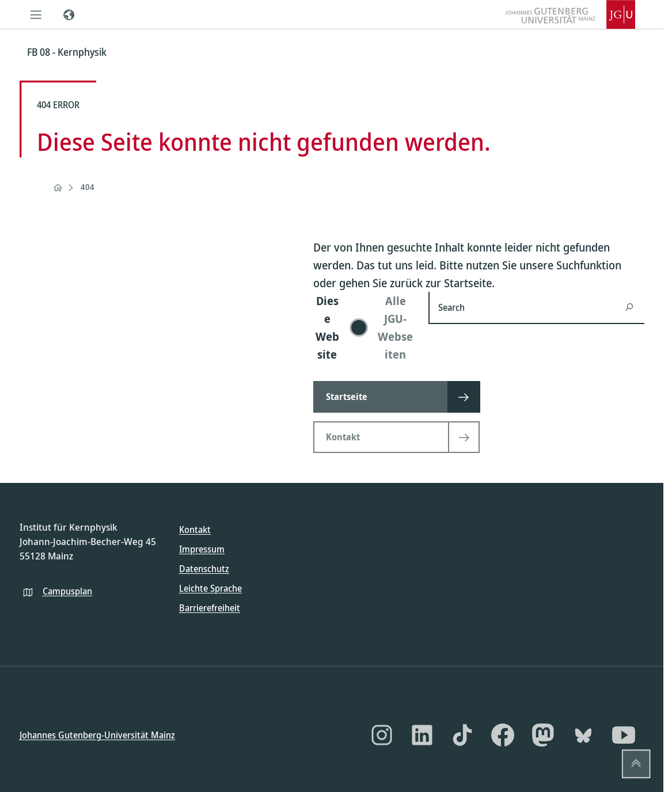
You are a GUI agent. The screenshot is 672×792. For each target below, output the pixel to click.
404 (88, 187)
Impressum (202, 549)
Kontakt (195, 530)
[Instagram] (382, 735)
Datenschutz (204, 569)
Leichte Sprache (210, 588)
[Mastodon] (543, 735)
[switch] (364, 328)
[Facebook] (503, 735)
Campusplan (67, 591)
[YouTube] (624, 735)
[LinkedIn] (422, 735)
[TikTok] (462, 735)
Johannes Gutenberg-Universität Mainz (97, 734)
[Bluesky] (583, 735)
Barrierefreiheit (210, 608)
